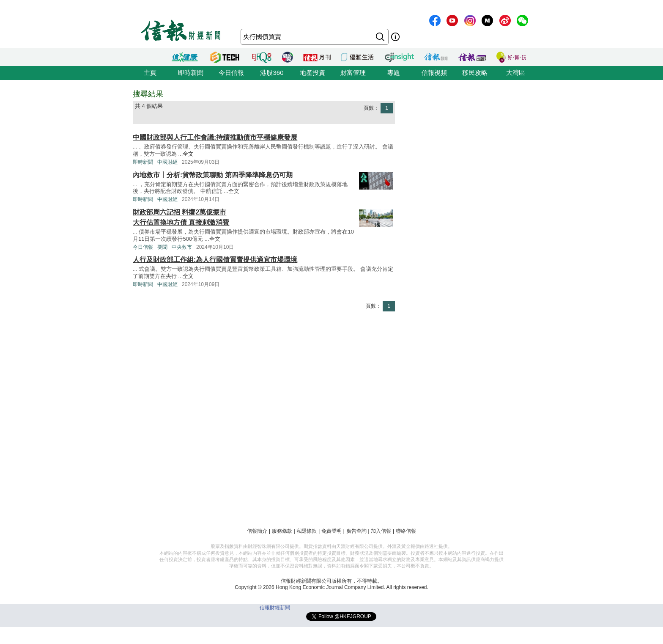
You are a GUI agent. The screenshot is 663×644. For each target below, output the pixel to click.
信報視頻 (434, 73)
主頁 (150, 73)
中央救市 (182, 247)
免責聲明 (331, 531)
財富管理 (353, 73)
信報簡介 (257, 531)
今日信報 (231, 73)
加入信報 (381, 531)
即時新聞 (191, 73)
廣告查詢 (356, 531)
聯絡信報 (406, 531)
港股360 (272, 73)
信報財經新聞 (275, 608)
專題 (394, 73)
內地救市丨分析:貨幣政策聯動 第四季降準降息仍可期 (213, 175)
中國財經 (167, 162)
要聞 (162, 247)
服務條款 (282, 531)
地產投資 (312, 73)
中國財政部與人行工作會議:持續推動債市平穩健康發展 (215, 137)
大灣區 (516, 73)
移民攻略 (475, 73)
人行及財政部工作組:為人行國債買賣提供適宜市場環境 (215, 260)
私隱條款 (307, 531)
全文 (188, 154)
